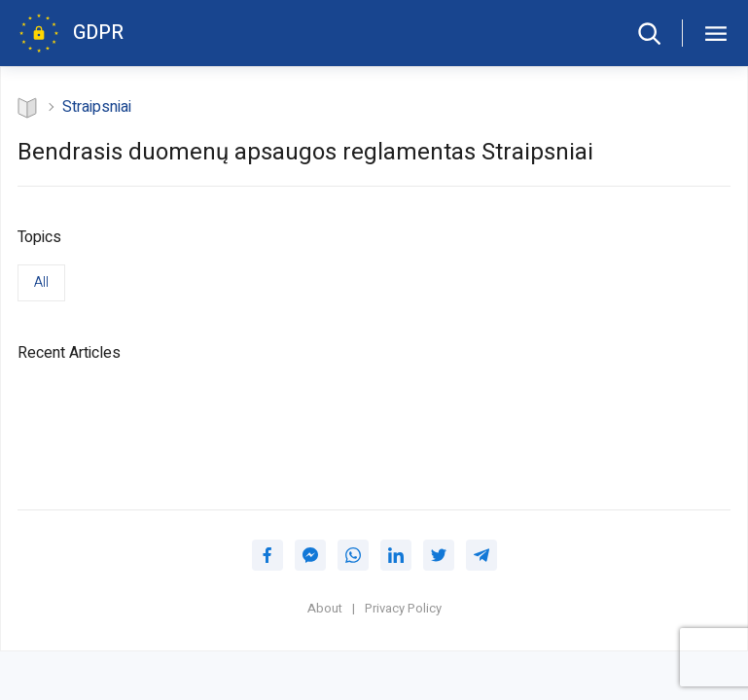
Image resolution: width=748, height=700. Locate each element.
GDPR (98, 33)
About (325, 609)
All (41, 282)
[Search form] (649, 33)
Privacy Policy (403, 609)
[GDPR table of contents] (715, 33)
